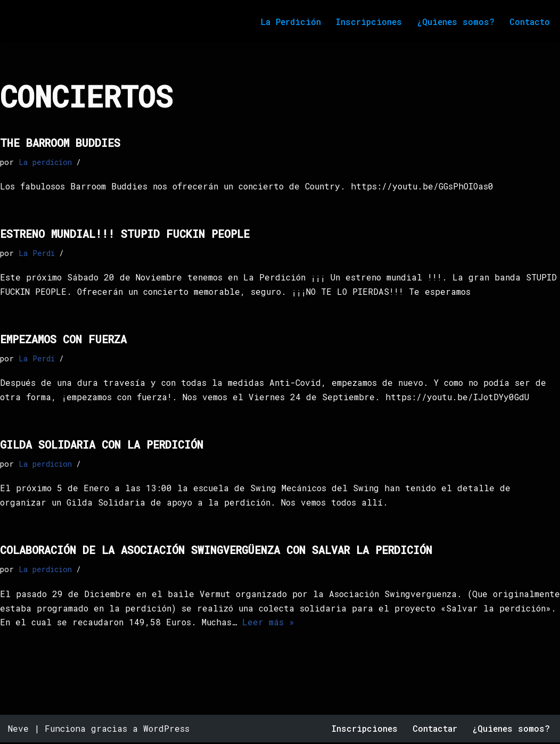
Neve (18, 730)
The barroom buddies (60, 143)
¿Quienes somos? (455, 22)
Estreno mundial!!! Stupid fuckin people (125, 234)
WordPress (166, 730)
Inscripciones (368, 22)
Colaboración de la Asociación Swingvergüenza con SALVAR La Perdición (216, 551)
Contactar (434, 730)
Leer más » (348, 625)
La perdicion (45, 162)
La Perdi (37, 253)
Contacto (530, 22)
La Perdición (289, 22)
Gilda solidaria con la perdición (102, 445)
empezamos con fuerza (63, 340)
